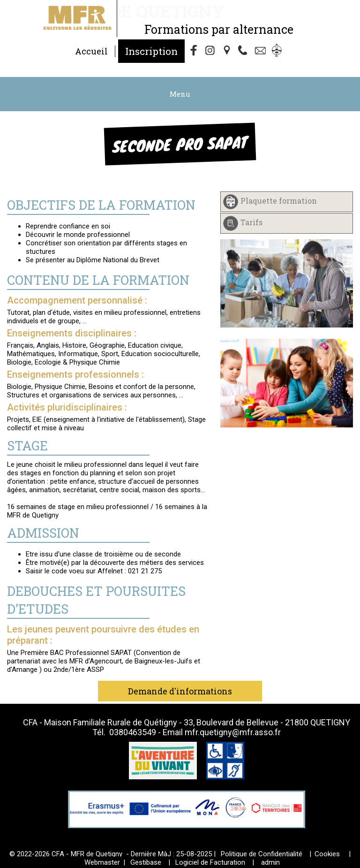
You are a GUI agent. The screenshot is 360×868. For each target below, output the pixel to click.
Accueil (91, 51)
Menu (180, 94)
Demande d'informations (180, 691)
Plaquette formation (279, 201)
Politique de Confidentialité (262, 854)
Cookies (327, 854)
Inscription (151, 51)
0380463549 (133, 732)
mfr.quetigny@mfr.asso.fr (233, 732)
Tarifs (251, 222)
